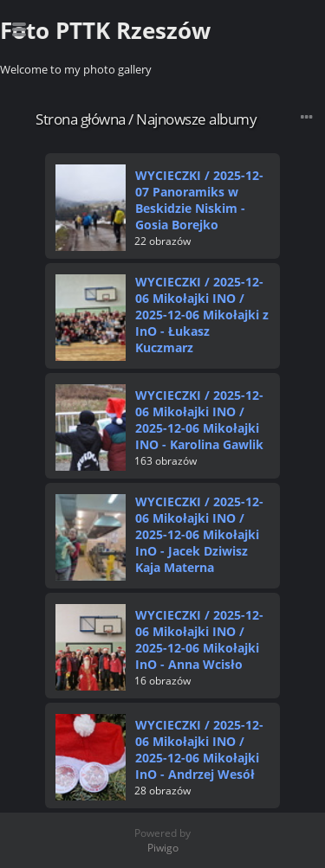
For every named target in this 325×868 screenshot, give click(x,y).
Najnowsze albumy (196, 119)
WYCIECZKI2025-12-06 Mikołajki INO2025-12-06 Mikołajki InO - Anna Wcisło (199, 640)
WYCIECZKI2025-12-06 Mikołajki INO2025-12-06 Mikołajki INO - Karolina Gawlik (199, 420)
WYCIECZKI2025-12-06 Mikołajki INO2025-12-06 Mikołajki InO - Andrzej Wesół (199, 749)
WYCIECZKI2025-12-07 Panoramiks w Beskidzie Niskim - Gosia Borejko (199, 200)
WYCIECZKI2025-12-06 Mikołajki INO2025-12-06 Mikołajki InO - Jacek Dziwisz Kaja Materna (199, 534)
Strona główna (81, 119)
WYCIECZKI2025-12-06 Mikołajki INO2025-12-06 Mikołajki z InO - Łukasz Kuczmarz (202, 315)
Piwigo (163, 848)
